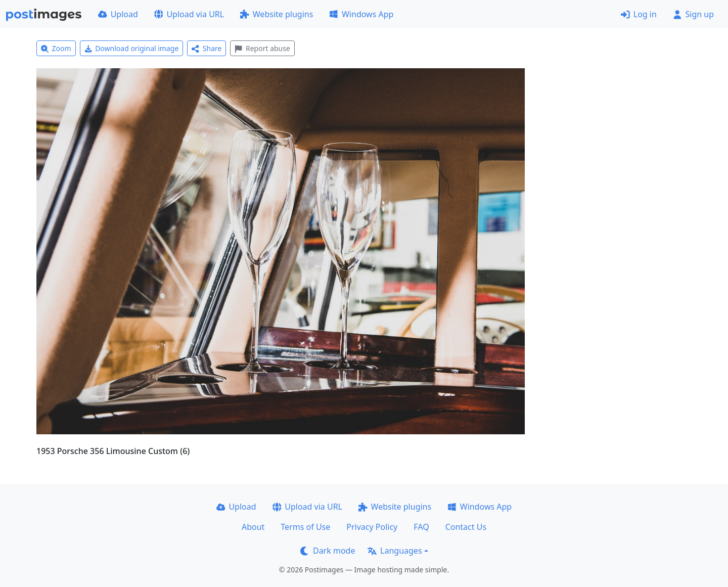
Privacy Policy (372, 527)
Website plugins (277, 14)
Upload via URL (189, 14)
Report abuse (262, 48)
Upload (118, 14)
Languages (395, 551)
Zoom (56, 48)
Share (207, 48)
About (253, 527)
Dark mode (328, 551)
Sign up (693, 14)
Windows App (361, 14)
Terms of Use (305, 527)
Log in (639, 14)
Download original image (132, 48)
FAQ (421, 527)
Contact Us (466, 527)
